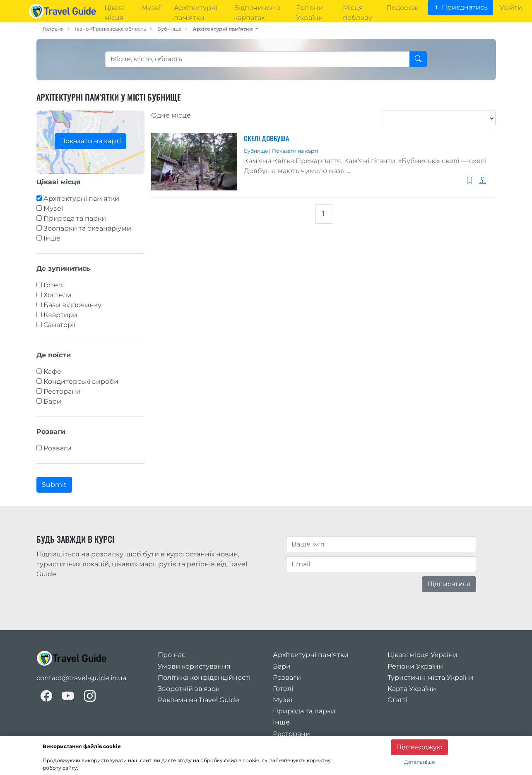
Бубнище (169, 29)
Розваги (58, 448)
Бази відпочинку (72, 305)
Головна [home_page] (53, 29)
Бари (52, 401)
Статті (397, 700)
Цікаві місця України (422, 655)
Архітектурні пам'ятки (81, 199)
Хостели (58, 295)
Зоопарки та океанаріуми (87, 228)
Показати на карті (90, 141)
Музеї (53, 208)
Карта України (412, 689)
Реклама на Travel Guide (199, 700)
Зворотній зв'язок (189, 689)
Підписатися (449, 584)
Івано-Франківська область (111, 29)
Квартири (60, 315)
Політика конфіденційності (204, 678)
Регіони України (415, 666)
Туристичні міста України (431, 678)
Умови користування (194, 666)
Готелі (54, 285)
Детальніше (419, 762)
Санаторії (59, 325)
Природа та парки (75, 218)
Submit (54, 485)
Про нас (172, 655)
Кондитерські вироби (81, 381)
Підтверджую (419, 747)
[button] (225, 29)
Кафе (52, 372)
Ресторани (62, 391)
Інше (52, 238)
